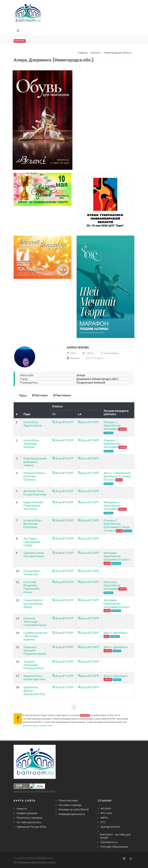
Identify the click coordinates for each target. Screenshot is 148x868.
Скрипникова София (32, 543)
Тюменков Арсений (30, 649)
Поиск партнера (68, 800)
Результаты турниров (29, 818)
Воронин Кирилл (34, 473)
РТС (103, 822)
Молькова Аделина (31, 638)
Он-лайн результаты (29, 822)
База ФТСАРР (63, 422)
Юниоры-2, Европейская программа (112, 444)
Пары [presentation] (23, 395)
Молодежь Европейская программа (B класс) (117, 556)
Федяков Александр (30, 663)
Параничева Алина (31, 590)
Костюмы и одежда (70, 805)
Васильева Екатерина (30, 525)
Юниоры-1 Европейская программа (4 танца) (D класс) (117, 525)
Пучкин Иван (32, 571)
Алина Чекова (78, 348)
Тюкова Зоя (31, 574)
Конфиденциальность (72, 814)
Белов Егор (31, 422)
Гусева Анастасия (35, 494)
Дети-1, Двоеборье (116, 647)
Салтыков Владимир (30, 584)
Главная (83, 53)
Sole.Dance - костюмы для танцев (115, 836)
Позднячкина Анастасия (32, 507)
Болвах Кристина (34, 679)
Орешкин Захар (34, 553)
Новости (22, 808)
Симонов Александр (30, 620)
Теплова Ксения (34, 556)
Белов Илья (31, 440)
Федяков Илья (33, 676)
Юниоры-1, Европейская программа (112, 425)
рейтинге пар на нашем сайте (38, 725)
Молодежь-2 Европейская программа (112, 505)
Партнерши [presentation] (62, 395)
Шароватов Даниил (31, 689)
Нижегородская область (118, 53)
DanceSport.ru (109, 842)
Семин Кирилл (33, 600)
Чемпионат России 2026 (31, 827)
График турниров (27, 813)
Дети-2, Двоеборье (116, 633)
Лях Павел (30, 538)
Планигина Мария (35, 654)
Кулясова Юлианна (29, 478)
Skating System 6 (110, 827)
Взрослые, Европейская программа (112, 585)
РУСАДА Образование (114, 847)
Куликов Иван (32, 520)
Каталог (96, 53)
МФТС (104, 818)
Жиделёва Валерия (30, 445)
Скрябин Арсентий (35, 633)
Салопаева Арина (35, 625)
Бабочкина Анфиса (30, 463)
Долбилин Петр (33, 491)
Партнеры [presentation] (40, 395)
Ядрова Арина (33, 425)
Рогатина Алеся (34, 668)
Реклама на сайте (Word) (74, 809)
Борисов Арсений (35, 458)
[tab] (23, 395)
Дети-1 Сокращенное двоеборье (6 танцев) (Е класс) (117, 476)
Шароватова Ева (34, 694)
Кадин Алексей (33, 502)
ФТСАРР (106, 808)
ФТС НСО (106, 813)
